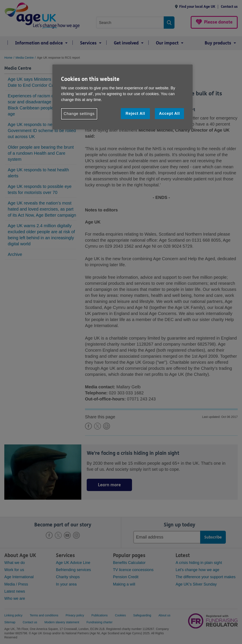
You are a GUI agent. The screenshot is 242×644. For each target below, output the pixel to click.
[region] (123, 97)
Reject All (135, 113)
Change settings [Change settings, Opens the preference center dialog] (79, 114)
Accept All (169, 113)
